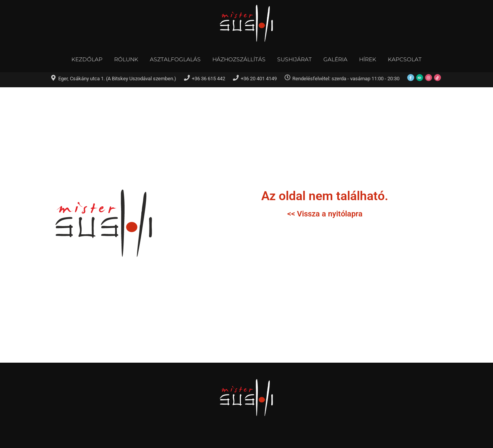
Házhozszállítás (239, 59)
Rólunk (126, 59)
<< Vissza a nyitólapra (325, 214)
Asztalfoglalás (175, 59)
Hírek (368, 59)
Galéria (335, 59)
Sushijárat (294, 59)
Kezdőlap (87, 59)
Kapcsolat (405, 59)
